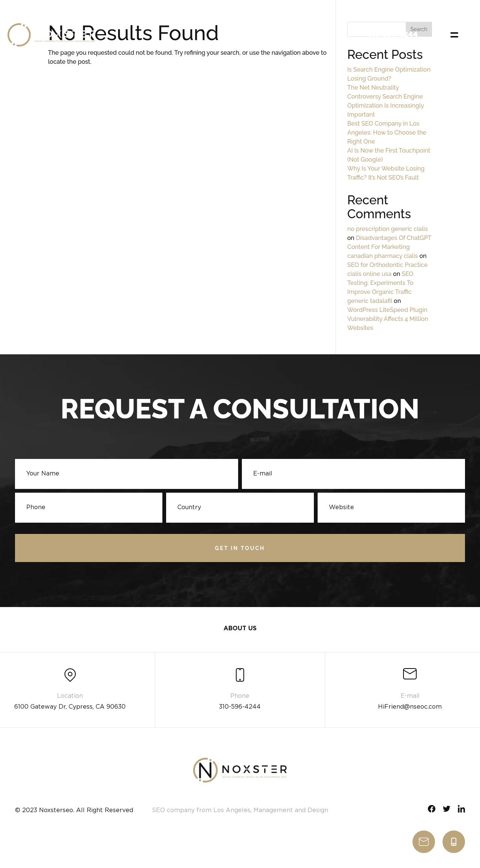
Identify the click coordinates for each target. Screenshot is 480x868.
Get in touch (240, 549)
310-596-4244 (454, 842)
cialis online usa (369, 274)
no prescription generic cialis (388, 229)
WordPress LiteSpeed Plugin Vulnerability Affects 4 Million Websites (388, 319)
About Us (240, 630)
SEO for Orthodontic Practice (387, 265)
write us (424, 842)
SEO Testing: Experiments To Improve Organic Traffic (380, 283)
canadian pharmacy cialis (382, 256)
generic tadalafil (370, 301)
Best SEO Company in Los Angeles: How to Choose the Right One (387, 133)
